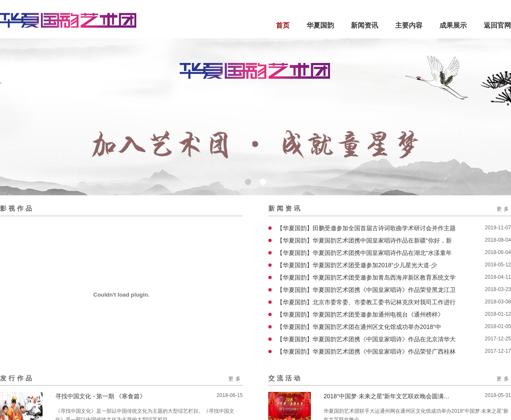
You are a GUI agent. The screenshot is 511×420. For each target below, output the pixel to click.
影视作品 (17, 208)
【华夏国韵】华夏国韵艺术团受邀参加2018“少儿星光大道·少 (357, 265)
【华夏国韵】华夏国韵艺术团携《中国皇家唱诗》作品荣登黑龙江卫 (366, 290)
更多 (504, 209)
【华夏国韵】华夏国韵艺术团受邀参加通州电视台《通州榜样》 (360, 314)
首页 (283, 25)
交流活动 (285, 378)
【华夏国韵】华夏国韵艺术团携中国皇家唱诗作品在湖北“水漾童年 (364, 253)
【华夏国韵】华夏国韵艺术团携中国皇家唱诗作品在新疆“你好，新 (364, 240)
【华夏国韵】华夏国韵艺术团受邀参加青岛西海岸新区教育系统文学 (366, 277)
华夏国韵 (320, 25)
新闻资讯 (365, 25)
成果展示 (453, 25)
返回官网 (497, 25)
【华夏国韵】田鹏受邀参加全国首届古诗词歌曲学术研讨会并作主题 (366, 228)
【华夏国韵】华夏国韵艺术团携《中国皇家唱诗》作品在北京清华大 (366, 339)
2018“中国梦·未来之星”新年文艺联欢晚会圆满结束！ (388, 396)
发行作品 (17, 378)
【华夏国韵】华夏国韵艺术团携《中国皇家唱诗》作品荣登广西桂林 (366, 351)
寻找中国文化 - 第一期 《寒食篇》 (100, 396)
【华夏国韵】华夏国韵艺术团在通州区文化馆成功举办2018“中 (359, 327)
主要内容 (409, 25)
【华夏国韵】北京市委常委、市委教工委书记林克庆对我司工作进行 (366, 302)
